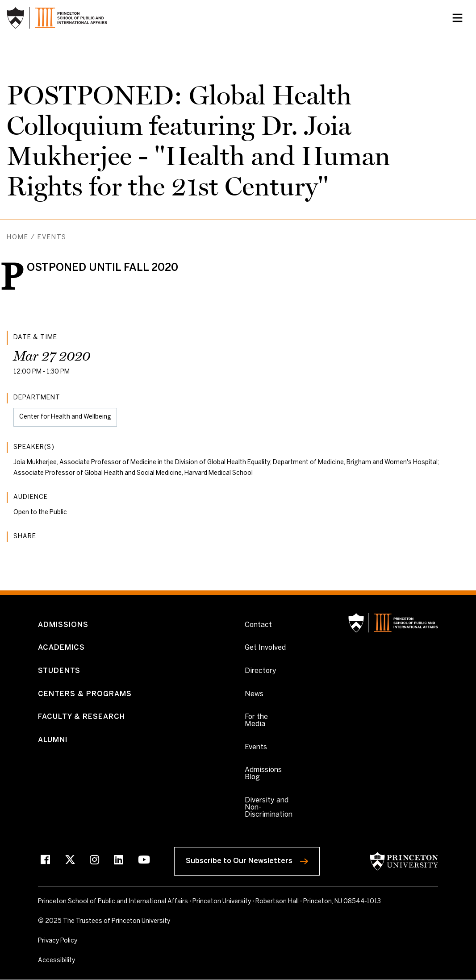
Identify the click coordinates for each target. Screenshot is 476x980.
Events (52, 238)
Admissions (63, 625)
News (254, 694)
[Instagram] (94, 861)
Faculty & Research (81, 717)
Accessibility (76, 960)
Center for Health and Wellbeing (65, 417)
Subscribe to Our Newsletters (253, 859)
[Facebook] (45, 861)
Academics (61, 648)
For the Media (256, 720)
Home (18, 238)
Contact (258, 625)
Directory (261, 671)
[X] (70, 861)
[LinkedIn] (119, 861)
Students (59, 671)
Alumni (53, 740)
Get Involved (265, 648)
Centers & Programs (85, 694)
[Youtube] (144, 861)
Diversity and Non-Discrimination (269, 808)
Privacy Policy (58, 941)
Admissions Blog (263, 774)
